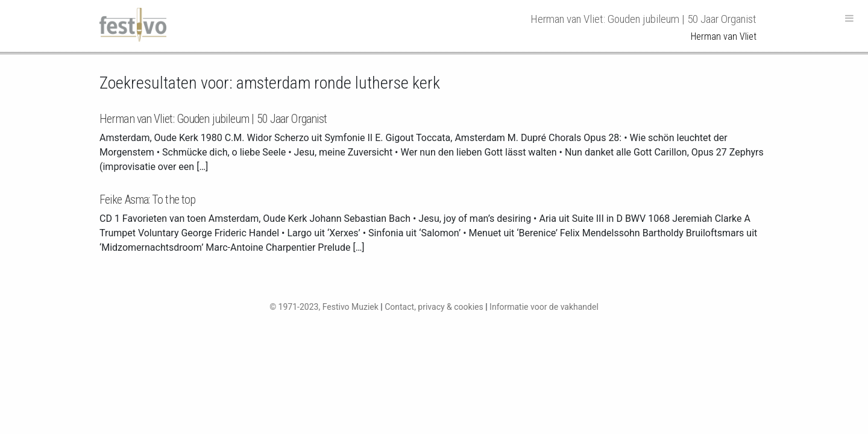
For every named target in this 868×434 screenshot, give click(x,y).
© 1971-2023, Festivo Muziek (324, 307)
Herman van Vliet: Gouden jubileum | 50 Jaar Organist (213, 119)
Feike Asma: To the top (147, 200)
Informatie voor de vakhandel (544, 307)
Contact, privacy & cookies (434, 307)
